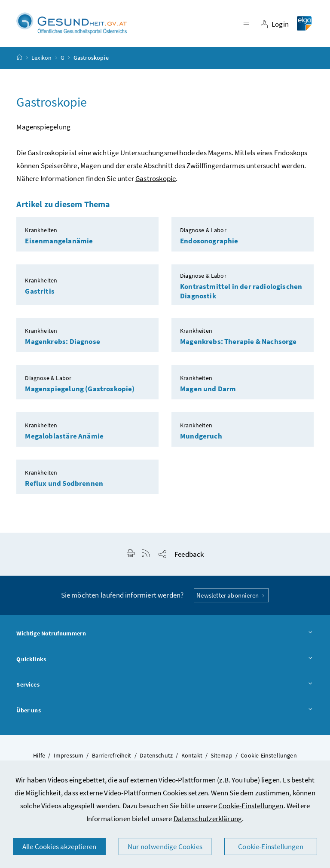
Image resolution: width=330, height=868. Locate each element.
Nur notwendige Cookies (165, 847)
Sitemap (221, 755)
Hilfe (39, 755)
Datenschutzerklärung (208, 819)
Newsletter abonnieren (231, 595)
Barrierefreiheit (112, 755)
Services (165, 685)
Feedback (189, 554)
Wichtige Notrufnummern (165, 634)
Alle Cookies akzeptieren (59, 847)
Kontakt (192, 755)
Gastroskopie (156, 178)
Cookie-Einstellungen (251, 806)
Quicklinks (165, 659)
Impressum (69, 755)
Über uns (165, 711)
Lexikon (41, 58)
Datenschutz (156, 755)
